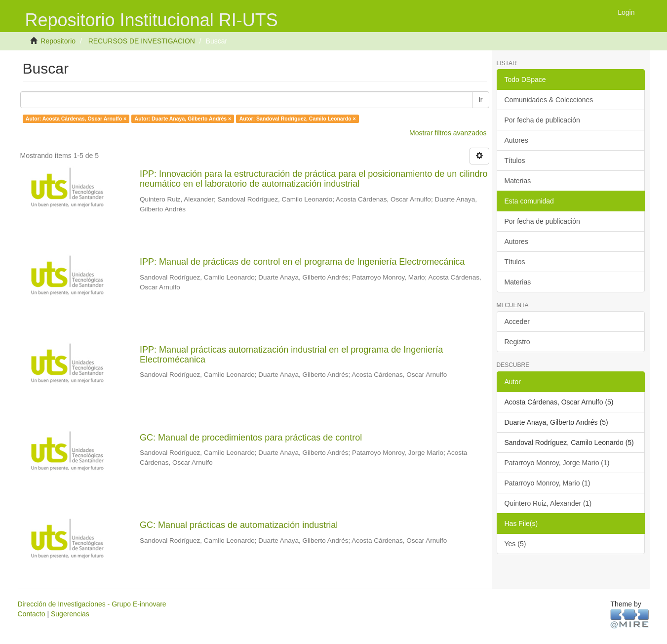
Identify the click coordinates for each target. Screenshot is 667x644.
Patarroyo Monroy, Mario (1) (548, 483)
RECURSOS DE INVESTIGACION (142, 41)
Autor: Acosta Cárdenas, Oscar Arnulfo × (76, 119)
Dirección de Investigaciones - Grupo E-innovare (92, 604)
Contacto (32, 614)
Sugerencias (70, 614)
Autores (516, 140)
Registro (517, 342)
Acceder (517, 322)
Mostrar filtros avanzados (448, 133)
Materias (518, 181)
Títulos (515, 161)
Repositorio (58, 41)
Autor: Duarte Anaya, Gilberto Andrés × (183, 119)
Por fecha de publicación (542, 120)
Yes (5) (515, 544)
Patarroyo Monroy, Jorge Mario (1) (557, 463)
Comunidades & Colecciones (549, 100)
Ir (481, 100)
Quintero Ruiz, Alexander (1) (548, 503)
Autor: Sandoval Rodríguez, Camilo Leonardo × (298, 119)
